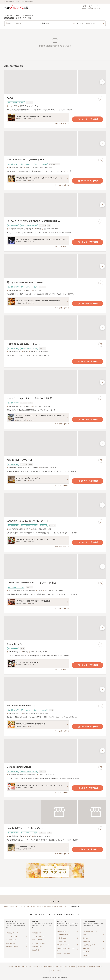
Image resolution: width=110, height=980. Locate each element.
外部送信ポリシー (49, 967)
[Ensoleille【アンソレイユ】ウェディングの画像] (55, 812)
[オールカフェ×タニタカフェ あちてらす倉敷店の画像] (55, 382)
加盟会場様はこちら (62, 967)
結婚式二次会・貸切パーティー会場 (41, 907)
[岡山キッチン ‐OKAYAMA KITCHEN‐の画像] (55, 266)
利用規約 (18, 967)
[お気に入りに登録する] (101, 99)
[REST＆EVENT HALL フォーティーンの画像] (55, 143)
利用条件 (24, 967)
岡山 (55, 907)
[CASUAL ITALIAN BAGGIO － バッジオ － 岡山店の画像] (55, 566)
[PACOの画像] (55, 82)
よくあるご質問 (55, 971)
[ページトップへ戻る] (55, 900)
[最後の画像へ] (102, 82)
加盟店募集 (72, 967)
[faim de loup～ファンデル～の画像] (55, 444)
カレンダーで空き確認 (88, 119)
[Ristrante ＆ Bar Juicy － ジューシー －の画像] (55, 328)
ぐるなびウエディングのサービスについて (90, 967)
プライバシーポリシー (35, 967)
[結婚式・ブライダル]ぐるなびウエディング (17, 907)
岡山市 (60, 907)
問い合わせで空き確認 (88, 362)
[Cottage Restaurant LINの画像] (55, 751)
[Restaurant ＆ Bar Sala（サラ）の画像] (55, 689)
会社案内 (11, 967)
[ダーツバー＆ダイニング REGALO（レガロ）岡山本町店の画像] (55, 205)
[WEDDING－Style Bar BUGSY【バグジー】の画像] (55, 505)
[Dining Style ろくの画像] (55, 628)
